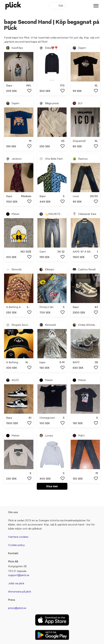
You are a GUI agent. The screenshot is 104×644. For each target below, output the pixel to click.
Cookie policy (16, 545)
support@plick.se (19, 575)
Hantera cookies (18, 537)
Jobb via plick (16, 583)
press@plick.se (17, 608)
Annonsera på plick (20, 592)
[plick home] (13, 6)
